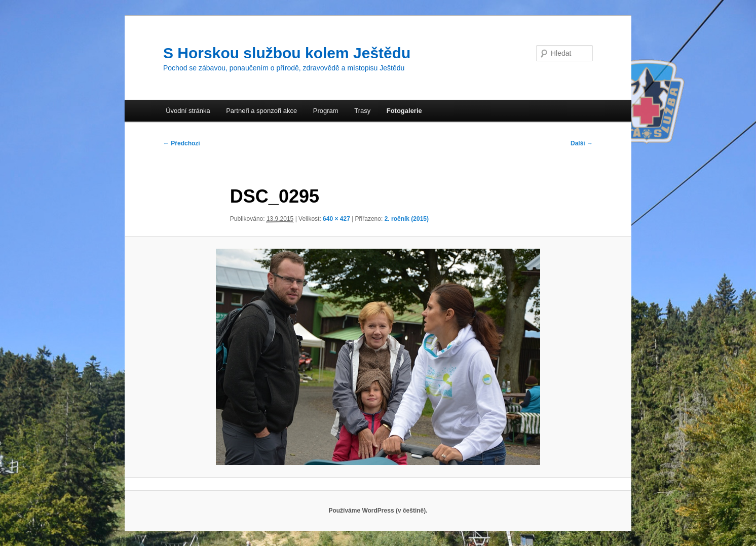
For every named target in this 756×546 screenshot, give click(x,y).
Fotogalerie (404, 111)
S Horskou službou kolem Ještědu (287, 53)
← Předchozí (182, 143)
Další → (582, 143)
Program (326, 111)
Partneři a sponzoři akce (261, 111)
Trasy (362, 111)
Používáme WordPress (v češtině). (378, 511)
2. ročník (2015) (407, 219)
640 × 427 (336, 219)
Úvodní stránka (188, 111)
